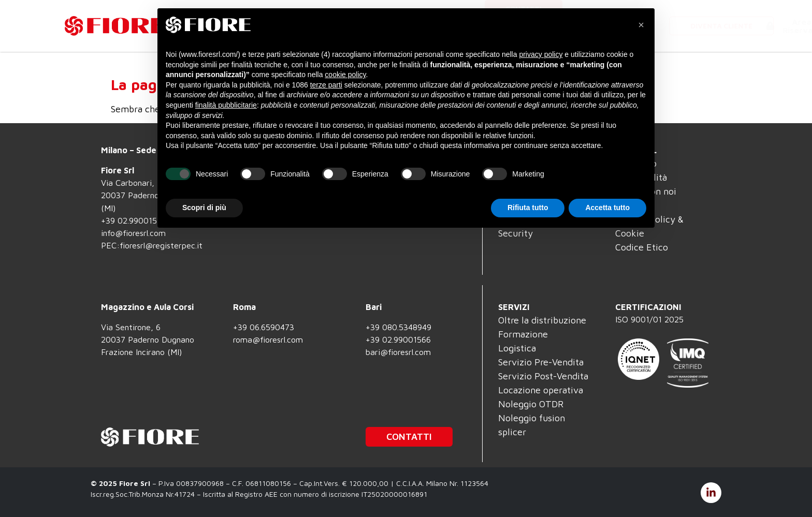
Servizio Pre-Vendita (541, 362)
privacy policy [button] (541, 54)
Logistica (517, 348)
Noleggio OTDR (531, 404)
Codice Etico (642, 247)
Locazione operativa (541, 390)
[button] (641, 25)
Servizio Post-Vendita (543, 376)
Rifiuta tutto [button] (528, 208)
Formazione (523, 334)
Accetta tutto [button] (607, 208)
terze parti (326, 85)
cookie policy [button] (345, 75)
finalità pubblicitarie (226, 105)
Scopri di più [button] (204, 208)
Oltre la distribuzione (542, 320)
